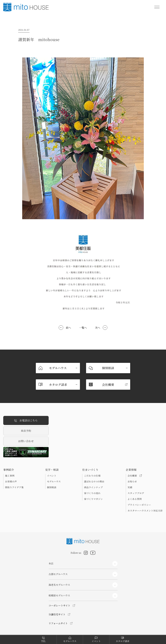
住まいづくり (90, 470)
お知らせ (132, 481)
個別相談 (52, 487)
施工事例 (10, 476)
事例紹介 (9, 470)
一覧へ (83, 328)
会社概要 (135, 476)
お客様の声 (11, 481)
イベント (52, 476)
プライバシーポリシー (139, 505)
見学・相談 (52, 470)
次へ (98, 328)
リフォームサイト (58, 623)
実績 (130, 487)
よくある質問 (135, 499)
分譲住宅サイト (57, 614)
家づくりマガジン (93, 499)
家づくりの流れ (92, 493)
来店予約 (26, 431)
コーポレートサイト (59, 605)
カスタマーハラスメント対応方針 (145, 511)
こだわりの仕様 (92, 476)
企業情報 (131, 470)
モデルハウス (54, 481)
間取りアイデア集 (14, 487)
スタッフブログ (136, 493)
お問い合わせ (26, 441)
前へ (68, 328)
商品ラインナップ (93, 487)
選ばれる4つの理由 (94, 481)
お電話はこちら (26, 421)
